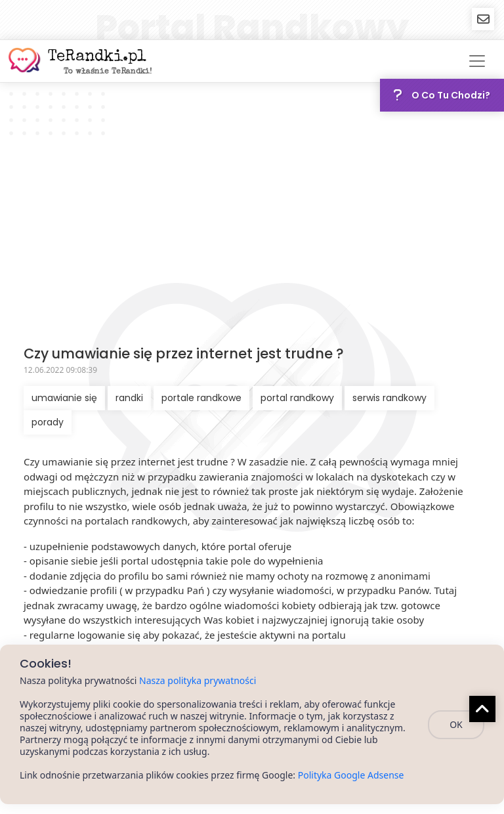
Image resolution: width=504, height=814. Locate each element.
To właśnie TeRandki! (108, 72)
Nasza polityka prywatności (198, 680)
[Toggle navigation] (477, 61)
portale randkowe (201, 398)
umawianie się (64, 398)
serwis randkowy (389, 398)
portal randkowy (297, 398)
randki (129, 398)
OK (456, 724)
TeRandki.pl (97, 57)
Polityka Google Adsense (351, 775)
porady (48, 422)
